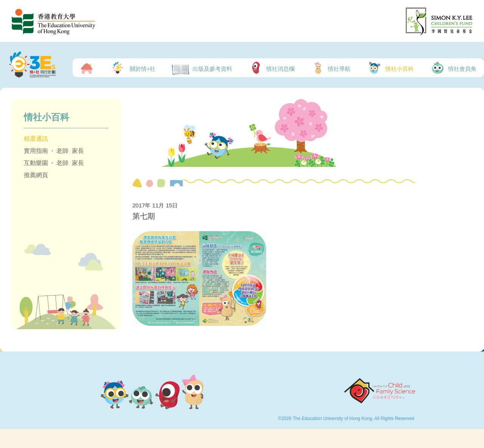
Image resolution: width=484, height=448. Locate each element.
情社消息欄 (272, 68)
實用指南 (36, 151)
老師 (62, 151)
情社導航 (331, 68)
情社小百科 (390, 68)
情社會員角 (453, 68)
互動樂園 (36, 163)
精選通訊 (36, 139)
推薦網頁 (36, 175)
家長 (78, 151)
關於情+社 (132, 68)
